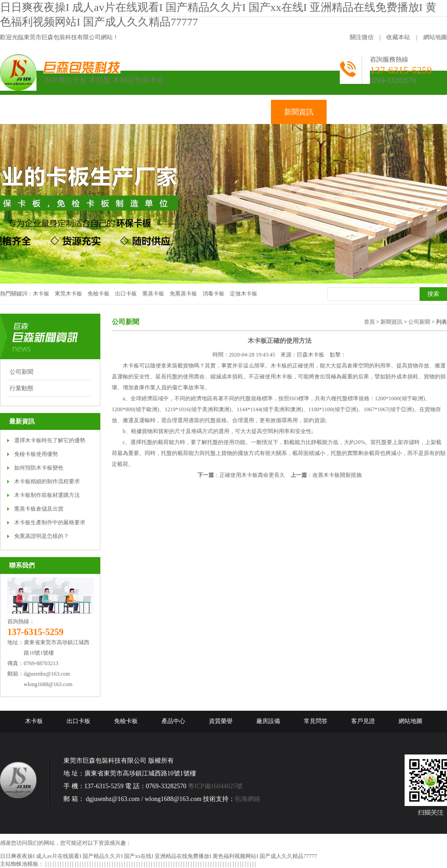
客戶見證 (363, 721)
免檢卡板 (99, 294)
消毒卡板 (213, 294)
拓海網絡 (248, 799)
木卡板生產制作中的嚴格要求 (50, 522)
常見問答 (316, 721)
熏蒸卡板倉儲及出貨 (39, 509)
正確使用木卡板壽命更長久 (252, 475)
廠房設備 (268, 721)
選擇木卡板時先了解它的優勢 (50, 440)
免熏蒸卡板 (183, 294)
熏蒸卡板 (153, 294)
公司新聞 (21, 372)
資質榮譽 (221, 721)
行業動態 (21, 388)
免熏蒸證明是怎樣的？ (42, 536)
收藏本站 (398, 37)
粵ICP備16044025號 (215, 786)
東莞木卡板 (68, 294)
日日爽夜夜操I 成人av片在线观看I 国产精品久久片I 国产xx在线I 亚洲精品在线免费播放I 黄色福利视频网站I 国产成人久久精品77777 (159, 856)
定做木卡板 (244, 294)
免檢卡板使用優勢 (36, 454)
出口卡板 (126, 294)
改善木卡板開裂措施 (337, 475)
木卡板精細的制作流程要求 (47, 481)
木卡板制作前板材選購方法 (47, 495)
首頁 (369, 322)
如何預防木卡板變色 (39, 468)
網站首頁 (28, 112)
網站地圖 (435, 37)
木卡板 (41, 294)
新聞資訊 (391, 322)
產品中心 (173, 721)
